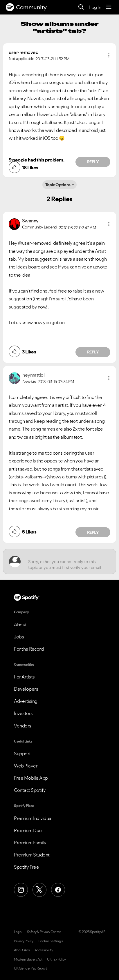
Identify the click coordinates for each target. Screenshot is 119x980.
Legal (18, 932)
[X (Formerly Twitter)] (39, 890)
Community (26, 7)
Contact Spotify (30, 790)
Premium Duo (28, 830)
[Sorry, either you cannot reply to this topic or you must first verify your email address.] (65, 561)
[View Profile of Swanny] (30, 221)
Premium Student (32, 855)
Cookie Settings (50, 941)
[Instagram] (21, 890)
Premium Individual (33, 818)
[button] (109, 55)
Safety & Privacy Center (44, 932)
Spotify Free (26, 867)
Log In (95, 7)
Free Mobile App (31, 778)
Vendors (23, 726)
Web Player (26, 766)
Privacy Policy (24, 941)
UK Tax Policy (56, 959)
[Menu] (109, 7)
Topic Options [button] (58, 185)
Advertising (26, 701)
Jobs (19, 637)
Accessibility (44, 950)
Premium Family (30, 843)
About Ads (22, 950)
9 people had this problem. (36, 160)
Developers (26, 689)
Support (22, 754)
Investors (23, 713)
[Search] (81, 7)
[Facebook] (58, 890)
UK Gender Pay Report (30, 968)
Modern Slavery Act (28, 959)
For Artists (24, 677)
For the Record (29, 649)
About (20, 625)
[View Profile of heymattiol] (33, 375)
